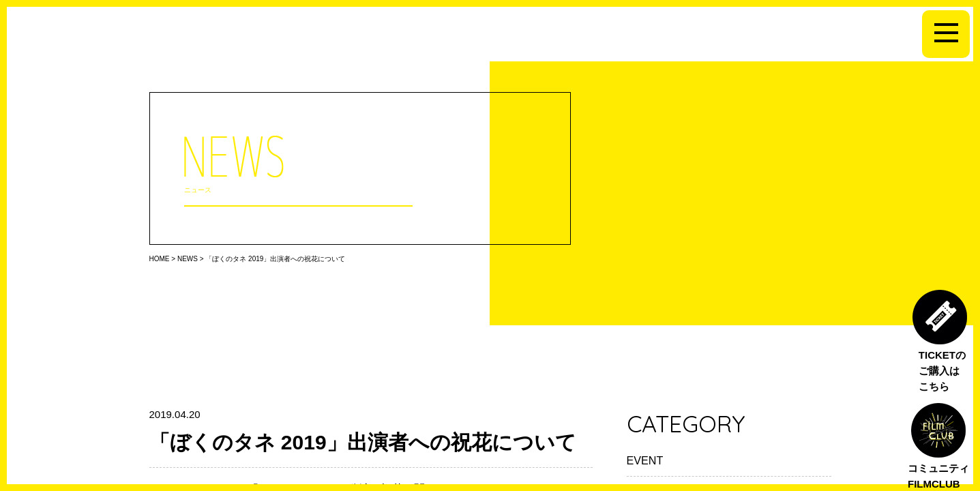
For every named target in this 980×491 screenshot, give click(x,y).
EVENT (645, 460)
